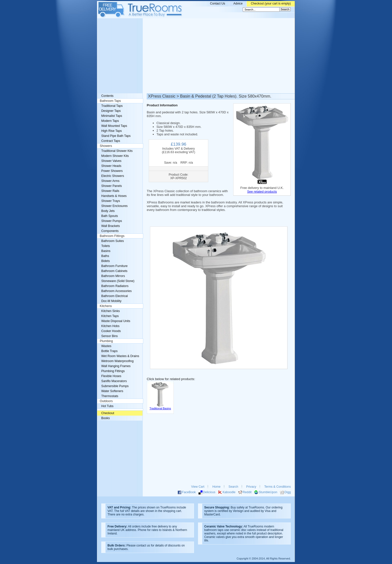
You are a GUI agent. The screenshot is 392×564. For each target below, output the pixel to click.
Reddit (247, 492)
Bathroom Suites (112, 241)
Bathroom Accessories (116, 291)
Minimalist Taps (112, 116)
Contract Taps (111, 141)
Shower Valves (111, 161)
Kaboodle (229, 492)
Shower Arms (110, 181)
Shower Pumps (112, 221)
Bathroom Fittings (112, 236)
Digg (288, 492)
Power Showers (112, 171)
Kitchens (106, 306)
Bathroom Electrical (114, 296)
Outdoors (106, 401)
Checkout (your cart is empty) (271, 4)
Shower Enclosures (114, 206)
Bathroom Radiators (115, 286)
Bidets (105, 261)
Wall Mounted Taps (114, 126)
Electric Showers (113, 176)
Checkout (108, 413)
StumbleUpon (268, 492)
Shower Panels (111, 186)
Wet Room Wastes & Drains (120, 356)
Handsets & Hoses (114, 196)
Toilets (106, 246)
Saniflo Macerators (114, 381)
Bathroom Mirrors (113, 276)
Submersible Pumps (115, 386)
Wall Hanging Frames (116, 366)
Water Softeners (112, 391)
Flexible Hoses (111, 376)
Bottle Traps (109, 351)
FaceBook (189, 492)
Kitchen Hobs (110, 326)
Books (105, 418)
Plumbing (106, 341)
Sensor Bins (109, 336)
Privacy (251, 487)
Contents (107, 96)
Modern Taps (110, 121)
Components (110, 231)
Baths (105, 256)
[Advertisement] (196, 56)
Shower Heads (111, 166)
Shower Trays (111, 201)
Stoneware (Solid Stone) (118, 281)
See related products (262, 192)
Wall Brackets (110, 226)
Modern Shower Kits (115, 156)
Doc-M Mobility (111, 301)
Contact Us (218, 4)
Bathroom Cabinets (114, 271)
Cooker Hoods (111, 331)
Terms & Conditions (277, 487)
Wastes (106, 346)
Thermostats (110, 396)
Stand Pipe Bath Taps (116, 136)
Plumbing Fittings (113, 371)
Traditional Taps (112, 106)
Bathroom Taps (110, 101)
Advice (238, 4)
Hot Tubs (107, 406)
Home (216, 487)
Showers (106, 146)
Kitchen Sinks (110, 311)
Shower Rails (110, 191)
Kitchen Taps (110, 316)
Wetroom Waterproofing (117, 361)
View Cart (198, 487)
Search (233, 487)
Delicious (209, 492)
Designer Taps (111, 111)
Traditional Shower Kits (117, 151)
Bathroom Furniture (114, 266)
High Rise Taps (111, 131)
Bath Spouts (110, 216)
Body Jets (108, 211)
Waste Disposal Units (116, 321)
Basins (106, 251)
